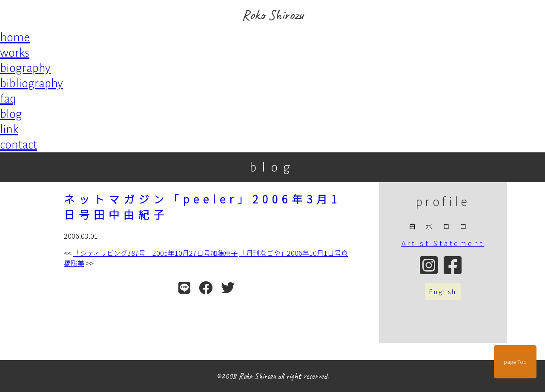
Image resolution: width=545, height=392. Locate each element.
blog (11, 114)
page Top (515, 362)
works (15, 53)
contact (19, 145)
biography (25, 68)
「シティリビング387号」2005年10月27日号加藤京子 (155, 253)
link (9, 129)
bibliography (32, 83)
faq (8, 99)
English (443, 292)
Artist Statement (443, 243)
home (15, 37)
